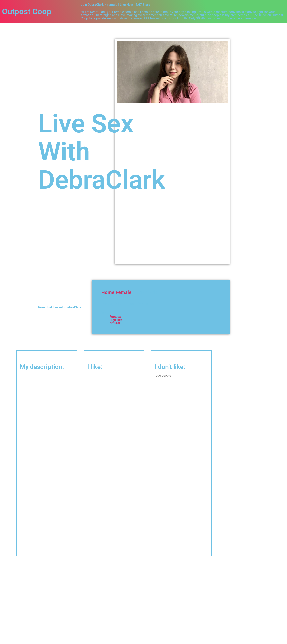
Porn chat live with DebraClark (60, 307)
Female (123, 292)
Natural (115, 323)
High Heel (116, 320)
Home (108, 292)
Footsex (115, 317)
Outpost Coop (27, 11)
